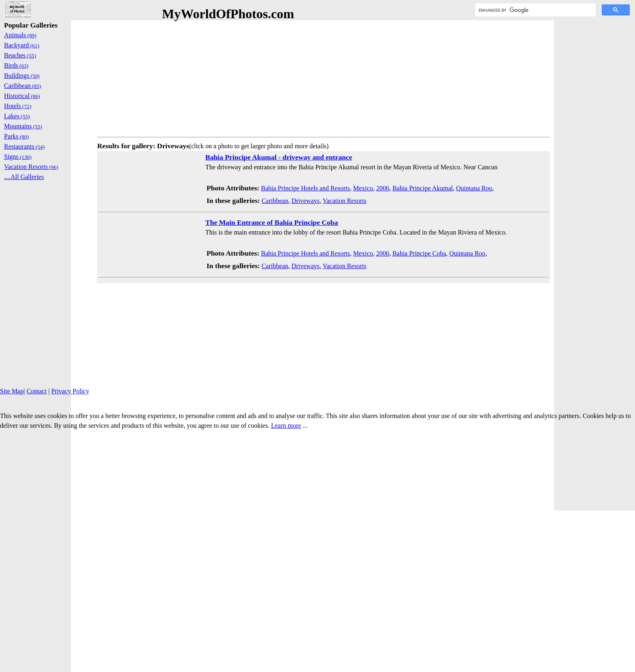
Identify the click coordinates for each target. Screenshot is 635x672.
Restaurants (24, 146)
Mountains (23, 126)
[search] (535, 10)
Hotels (18, 106)
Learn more (286, 426)
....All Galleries (24, 177)
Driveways (306, 201)
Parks (16, 136)
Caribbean (275, 201)
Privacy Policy (70, 391)
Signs (18, 157)
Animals (20, 35)
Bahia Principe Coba (419, 253)
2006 (383, 188)
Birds (16, 65)
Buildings (22, 76)
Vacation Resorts (345, 201)
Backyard (22, 45)
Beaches (20, 55)
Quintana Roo (474, 188)
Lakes (17, 116)
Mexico (363, 188)
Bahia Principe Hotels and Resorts (305, 188)
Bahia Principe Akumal (423, 188)
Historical (22, 96)
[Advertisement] (324, 77)
